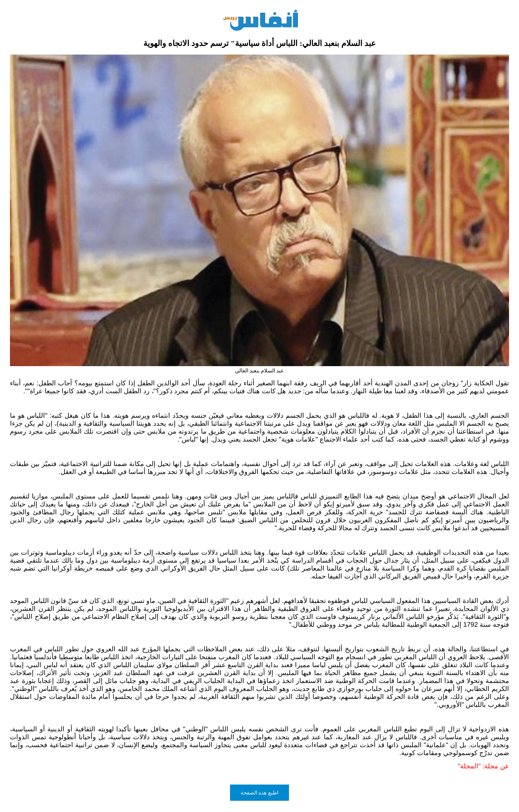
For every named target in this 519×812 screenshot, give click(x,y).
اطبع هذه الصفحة (259, 793)
